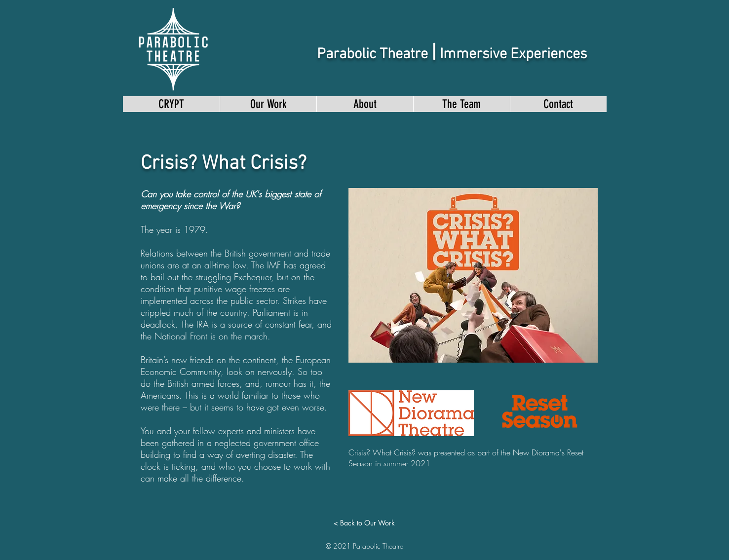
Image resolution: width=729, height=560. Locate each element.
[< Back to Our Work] (364, 523)
